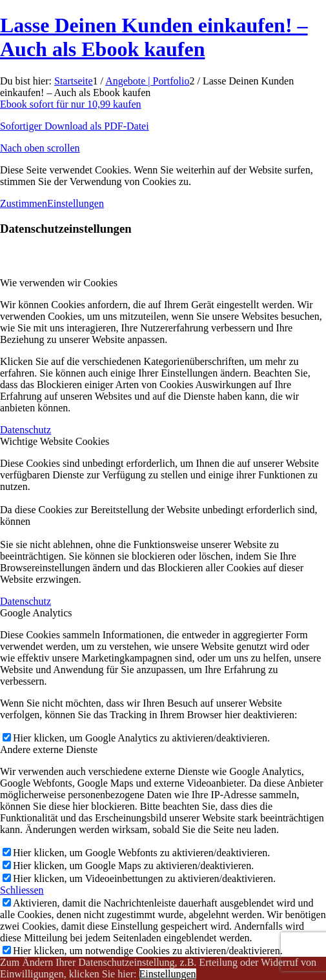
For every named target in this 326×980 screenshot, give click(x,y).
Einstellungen (76, 203)
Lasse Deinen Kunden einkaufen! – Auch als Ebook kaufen (154, 37)
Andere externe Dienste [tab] (49, 750)
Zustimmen (24, 203)
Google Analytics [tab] (36, 613)
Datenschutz (25, 430)
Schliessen (22, 890)
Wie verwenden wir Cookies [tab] (59, 283)
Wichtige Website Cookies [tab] (55, 441)
